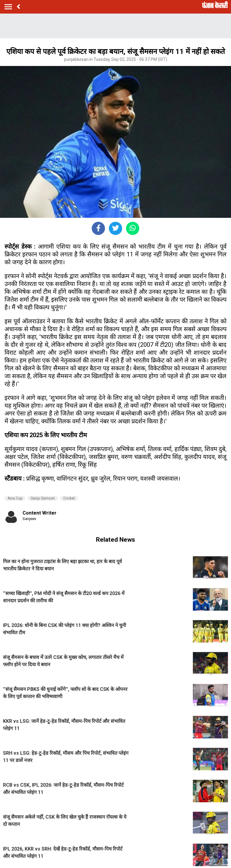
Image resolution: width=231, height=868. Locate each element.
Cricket (69, 498)
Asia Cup (15, 498)
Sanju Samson (43, 498)
